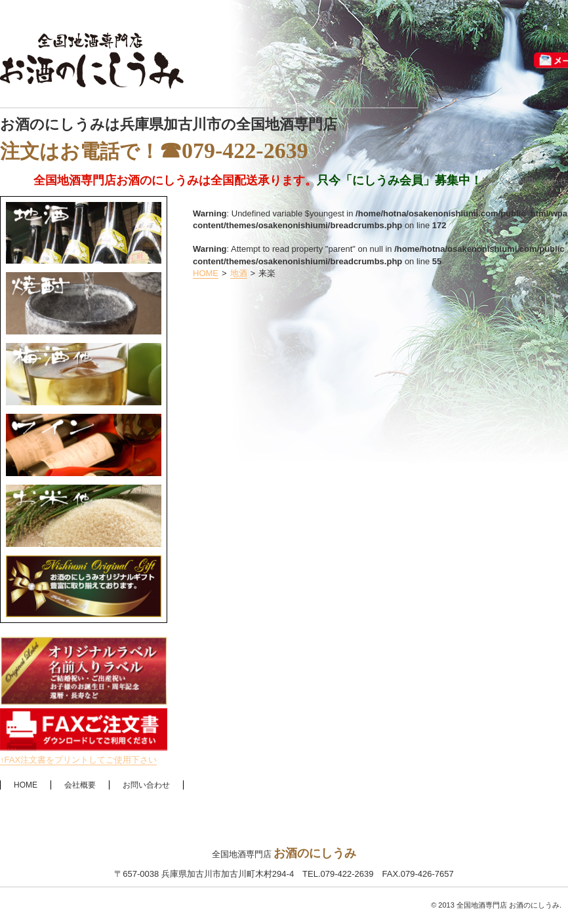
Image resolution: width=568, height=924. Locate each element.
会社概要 (80, 785)
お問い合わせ (146, 785)
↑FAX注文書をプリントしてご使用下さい (78, 760)
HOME (206, 273)
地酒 (239, 273)
